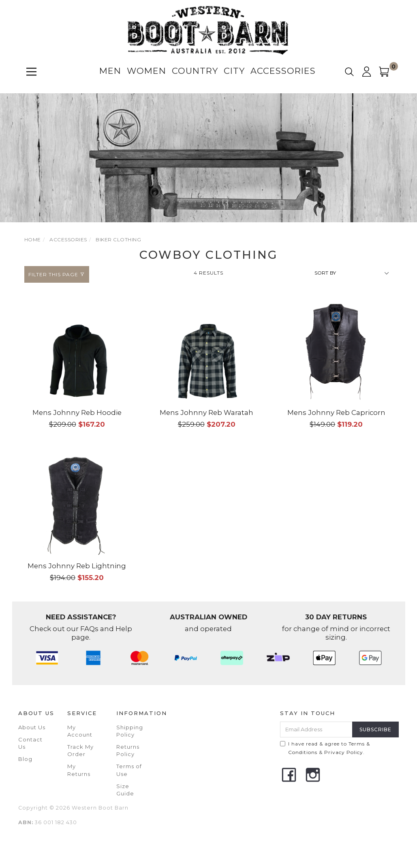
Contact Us (30, 743)
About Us (32, 727)
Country (195, 71)
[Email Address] (316, 729)
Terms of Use (129, 770)
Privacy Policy (344, 752)
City (234, 71)
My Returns (79, 770)
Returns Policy (128, 750)
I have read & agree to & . (325, 748)
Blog (25, 759)
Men (110, 71)
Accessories (283, 71)
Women (146, 71)
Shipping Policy (130, 731)
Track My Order (80, 750)
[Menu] (31, 72)
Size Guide (125, 790)
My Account (80, 731)
